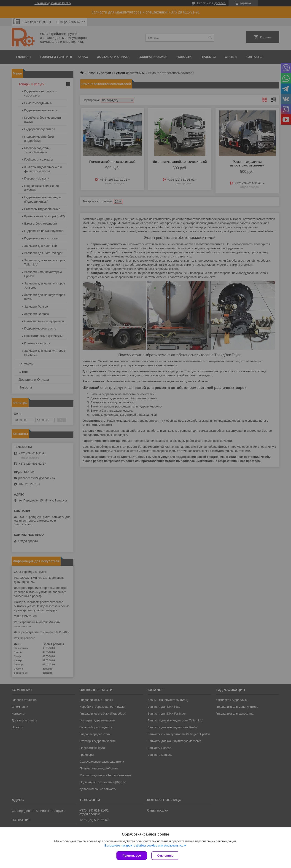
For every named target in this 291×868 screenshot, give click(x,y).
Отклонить (165, 856)
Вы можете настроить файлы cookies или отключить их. (144, 845)
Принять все (132, 856)
